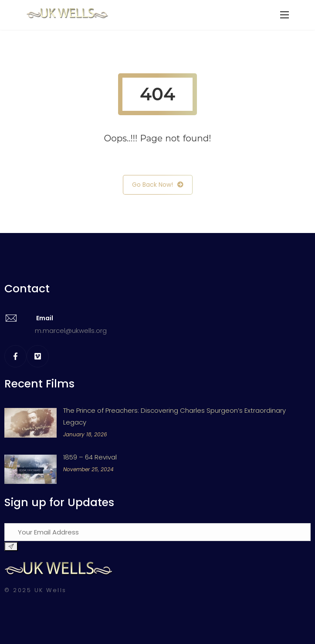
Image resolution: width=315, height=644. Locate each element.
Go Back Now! (158, 185)
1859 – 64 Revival (90, 457)
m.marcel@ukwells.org (71, 331)
